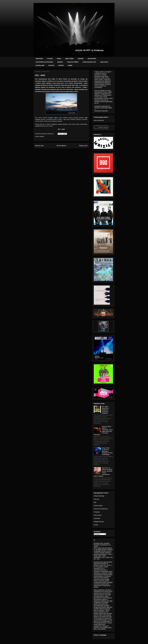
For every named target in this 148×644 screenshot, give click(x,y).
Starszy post (83, 146)
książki (70, 65)
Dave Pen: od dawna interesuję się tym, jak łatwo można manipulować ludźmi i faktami (103, 472)
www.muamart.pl (99, 120)
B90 (95, 502)
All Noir (96, 525)
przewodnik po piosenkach (44, 62)
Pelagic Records (99, 522)
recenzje (50, 59)
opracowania (92, 59)
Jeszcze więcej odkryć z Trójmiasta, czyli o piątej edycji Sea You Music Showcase (103, 431)
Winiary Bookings (99, 496)
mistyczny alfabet (73, 62)
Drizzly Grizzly (98, 506)
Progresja (97, 512)
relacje (59, 59)
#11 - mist (61, 129)
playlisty (60, 62)
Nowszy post (39, 146)
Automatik (97, 518)
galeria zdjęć (69, 59)
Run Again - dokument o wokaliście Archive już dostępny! (105, 410)
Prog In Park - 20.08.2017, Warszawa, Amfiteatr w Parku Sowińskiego (107, 451)
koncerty (51, 65)
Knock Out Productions (101, 509)
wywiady (81, 59)
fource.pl (96, 499)
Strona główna (61, 146)
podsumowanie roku (89, 62)
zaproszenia (104, 62)
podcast (61, 65)
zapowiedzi (39, 59)
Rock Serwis (98, 515)
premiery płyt (40, 65)
